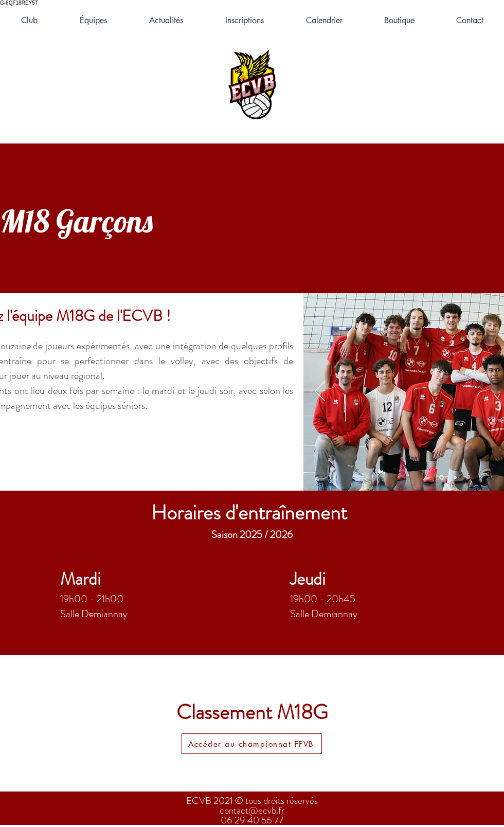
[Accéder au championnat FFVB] (252, 744)
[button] (93, 21)
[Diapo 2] (455, 477)
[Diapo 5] (442, 478)
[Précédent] (320, 392)
